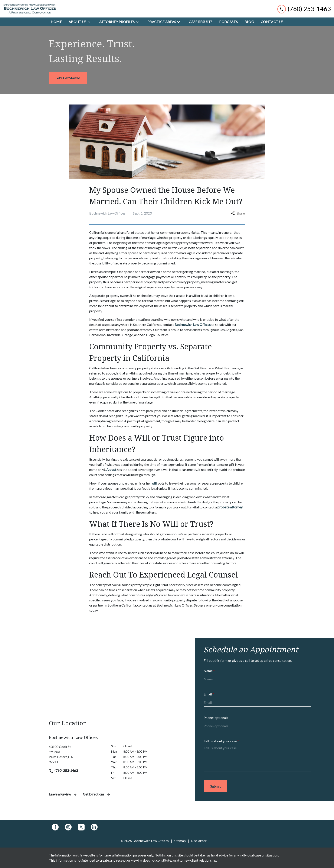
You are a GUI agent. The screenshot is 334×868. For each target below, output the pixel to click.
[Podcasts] (228, 22)
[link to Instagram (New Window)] (68, 827)
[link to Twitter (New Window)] (81, 827)
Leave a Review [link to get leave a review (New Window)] (63, 794)
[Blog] (249, 22)
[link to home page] (30, 9)
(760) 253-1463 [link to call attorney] (63, 770)
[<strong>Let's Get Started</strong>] (68, 78)
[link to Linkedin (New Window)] (94, 827)
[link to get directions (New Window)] (77, 754)
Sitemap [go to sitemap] (180, 841)
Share (238, 213)
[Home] (56, 22)
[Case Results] (201, 22)
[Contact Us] (272, 22)
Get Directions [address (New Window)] (97, 794)
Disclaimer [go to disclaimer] (199, 841)
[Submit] (215, 786)
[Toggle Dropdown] (90, 22)
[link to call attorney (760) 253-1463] (304, 9)
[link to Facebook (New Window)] (55, 827)
